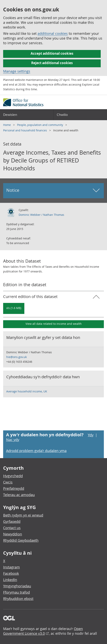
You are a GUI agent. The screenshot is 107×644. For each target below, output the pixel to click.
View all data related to (54, 324)
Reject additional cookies (52, 63)
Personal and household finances (25, 130)
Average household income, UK (27, 391)
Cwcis (8, 482)
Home (7, 125)
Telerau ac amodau (19, 495)
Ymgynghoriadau (17, 586)
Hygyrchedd (13, 476)
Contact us (12, 528)
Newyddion (13, 534)
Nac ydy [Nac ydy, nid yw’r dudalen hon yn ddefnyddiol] (13, 440)
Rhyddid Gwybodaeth (21, 540)
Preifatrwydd (14, 488)
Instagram (11, 567)
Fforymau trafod (16, 592)
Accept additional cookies (52, 53)
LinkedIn (10, 580)
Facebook (11, 573)
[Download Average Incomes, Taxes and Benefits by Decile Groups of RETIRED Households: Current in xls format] (14, 308)
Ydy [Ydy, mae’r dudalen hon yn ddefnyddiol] (91, 435)
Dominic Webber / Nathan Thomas (41, 215)
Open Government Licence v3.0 (43, 631)
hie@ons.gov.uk (16, 357)
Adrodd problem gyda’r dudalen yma (36, 451)
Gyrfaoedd (12, 521)
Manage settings (17, 71)
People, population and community (40, 125)
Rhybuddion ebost (18, 599)
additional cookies (53, 33)
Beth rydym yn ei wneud (23, 515)
